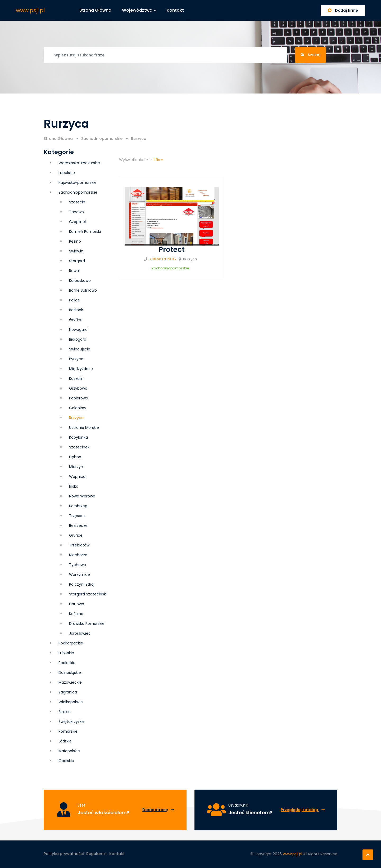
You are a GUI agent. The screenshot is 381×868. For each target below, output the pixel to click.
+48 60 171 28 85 (163, 259)
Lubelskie (67, 173)
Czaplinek (78, 222)
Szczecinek (79, 447)
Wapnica (77, 477)
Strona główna (95, 10)
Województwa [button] (139, 10)
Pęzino (75, 241)
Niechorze (78, 555)
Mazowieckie (70, 682)
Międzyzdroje (81, 369)
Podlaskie (67, 663)
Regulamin (96, 854)
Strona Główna (58, 139)
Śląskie (65, 712)
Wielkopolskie (71, 702)
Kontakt (175, 10)
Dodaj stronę (158, 810)
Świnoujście (80, 349)
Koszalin (76, 379)
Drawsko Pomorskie (87, 624)
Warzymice (80, 575)
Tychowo (78, 565)
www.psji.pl (30, 10)
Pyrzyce (76, 359)
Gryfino (76, 320)
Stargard (77, 261)
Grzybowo (78, 388)
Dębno (75, 457)
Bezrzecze (78, 526)
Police (74, 300)
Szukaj (310, 55)
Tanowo (76, 212)
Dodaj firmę (343, 10)
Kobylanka (78, 437)
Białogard (78, 339)
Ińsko (74, 486)
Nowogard (78, 330)
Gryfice (76, 535)
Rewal (74, 271)
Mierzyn (76, 467)
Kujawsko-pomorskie (78, 182)
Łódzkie (65, 741)
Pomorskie (68, 731)
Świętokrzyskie (72, 722)
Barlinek (76, 310)
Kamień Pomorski (85, 232)
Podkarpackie (71, 643)
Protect (172, 250)
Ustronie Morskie (84, 428)
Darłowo (77, 604)
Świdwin (76, 251)
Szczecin (77, 202)
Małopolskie (69, 751)
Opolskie (66, 761)
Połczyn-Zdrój (82, 584)
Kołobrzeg (78, 506)
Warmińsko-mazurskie (79, 163)
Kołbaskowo (80, 281)
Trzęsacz (77, 516)
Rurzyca (76, 418)
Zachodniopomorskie (102, 139)
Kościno (76, 614)
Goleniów (78, 408)
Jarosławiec (80, 633)
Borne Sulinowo (83, 290)
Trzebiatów (79, 545)
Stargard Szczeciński (88, 594)
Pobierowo (79, 398)
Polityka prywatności (64, 854)
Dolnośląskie (70, 673)
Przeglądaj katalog (303, 810)
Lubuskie (66, 653)
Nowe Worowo (82, 496)
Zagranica (68, 692)
